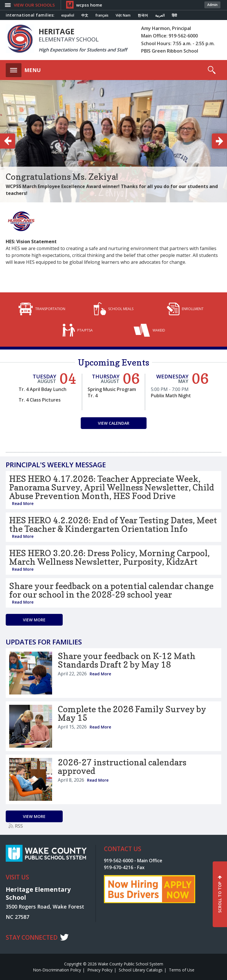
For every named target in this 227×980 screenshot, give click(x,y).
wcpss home (89, 5)
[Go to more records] (34, 620)
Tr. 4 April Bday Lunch (43, 389)
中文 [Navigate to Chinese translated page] (85, 15)
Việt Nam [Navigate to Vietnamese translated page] (123, 15)
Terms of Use (182, 970)
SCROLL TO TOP (220, 897)
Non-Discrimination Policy (57, 970)
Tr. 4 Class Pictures (40, 400)
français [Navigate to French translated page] (102, 15)
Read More (23, 503)
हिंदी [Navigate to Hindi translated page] (174, 15)
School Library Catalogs (141, 970)
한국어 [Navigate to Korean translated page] (143, 15)
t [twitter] (64, 937)
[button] (33, 5)
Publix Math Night (171, 396)
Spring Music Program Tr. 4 (112, 392)
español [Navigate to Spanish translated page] (68, 15)
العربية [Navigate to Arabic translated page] (160, 15)
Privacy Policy (100, 970)
